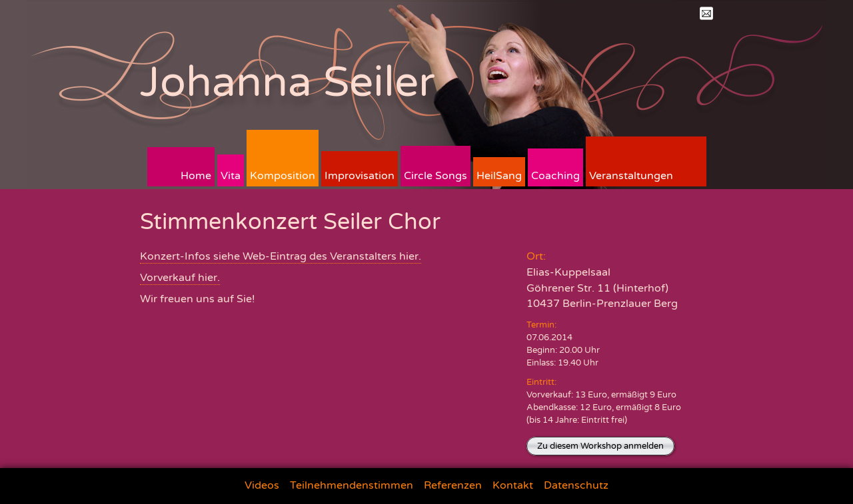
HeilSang (499, 176)
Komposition (283, 176)
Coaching (555, 176)
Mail (706, 13)
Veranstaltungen (631, 176)
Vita (231, 176)
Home (196, 176)
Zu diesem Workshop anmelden (600, 446)
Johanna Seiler (288, 82)
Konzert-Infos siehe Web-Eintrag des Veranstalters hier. (281, 256)
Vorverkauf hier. (180, 278)
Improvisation (360, 176)
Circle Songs (435, 176)
